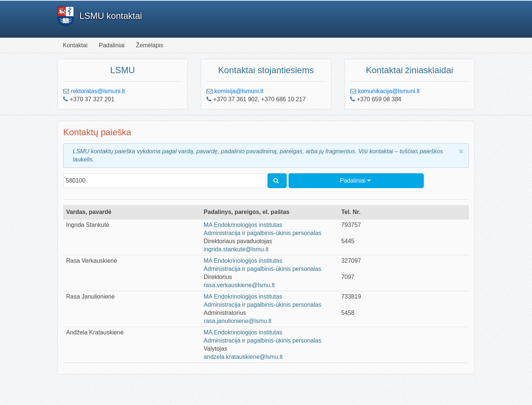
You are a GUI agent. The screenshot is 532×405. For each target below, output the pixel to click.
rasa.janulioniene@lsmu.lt (237, 321)
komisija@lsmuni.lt (239, 91)
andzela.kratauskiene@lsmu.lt (243, 357)
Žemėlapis (150, 45)
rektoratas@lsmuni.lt (98, 91)
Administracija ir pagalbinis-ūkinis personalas (262, 233)
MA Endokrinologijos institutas (243, 225)
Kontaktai (75, 45)
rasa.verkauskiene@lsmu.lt (239, 285)
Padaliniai (112, 45)
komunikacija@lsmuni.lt (389, 91)
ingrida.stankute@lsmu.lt (236, 249)
